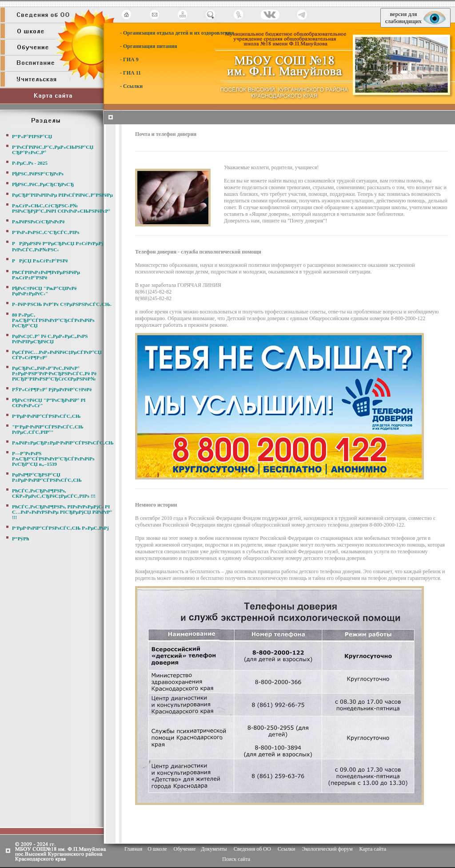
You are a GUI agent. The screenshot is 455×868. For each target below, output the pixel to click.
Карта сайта (373, 849)
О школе (157, 849)
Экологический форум (327, 849)
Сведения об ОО (252, 849)
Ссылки (287, 849)
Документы (214, 849)
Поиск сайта (236, 859)
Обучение (184, 849)
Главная (133, 849)
